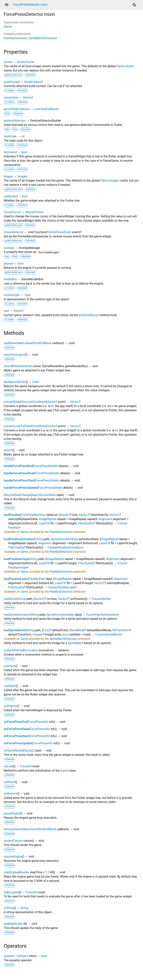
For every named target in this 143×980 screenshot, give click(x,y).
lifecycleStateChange (17, 495)
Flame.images (110, 181)
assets (8, 62)
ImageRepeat (48, 519)
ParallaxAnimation (70, 547)
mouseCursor (12, 212)
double (25, 872)
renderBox (10, 279)
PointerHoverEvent (59, 232)
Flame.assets (125, 66)
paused (8, 263)
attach (8, 366)
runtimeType (12, 295)
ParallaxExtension (16, 38)
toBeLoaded (11, 892)
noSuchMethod (13, 650)
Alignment (105, 519)
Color (36, 382)
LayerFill (44, 523)
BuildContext (33, 82)
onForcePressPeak (16, 729)
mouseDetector (14, 232)
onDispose (11, 706)
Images (23, 176)
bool (24, 152)
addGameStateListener (18, 343)
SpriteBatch (113, 634)
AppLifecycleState (44, 495)
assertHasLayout (15, 355)
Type (27, 295)
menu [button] (7, 5)
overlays (9, 248)
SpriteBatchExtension (43, 38)
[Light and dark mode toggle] (134, 5)
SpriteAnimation (107, 615)
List (36, 109)
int (23, 136)
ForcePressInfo (38, 722)
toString (9, 908)
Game (8, 27)
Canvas (18, 841)
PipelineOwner (22, 366)
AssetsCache (26, 62)
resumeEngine (13, 856)
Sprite (106, 599)
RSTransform (121, 630)
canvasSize (11, 98)
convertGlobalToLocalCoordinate (25, 402)
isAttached (11, 196)
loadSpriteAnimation (17, 615)
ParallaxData (36, 515)
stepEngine (11, 872)
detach (8, 450)
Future (122, 523)
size (6, 311)
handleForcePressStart (19, 480)
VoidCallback (49, 109)
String (39, 539)
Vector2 (28, 98)
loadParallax (12, 515)
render (8, 841)
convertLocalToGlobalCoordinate (25, 426)
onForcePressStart (16, 736)
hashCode (10, 136)
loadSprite (10, 599)
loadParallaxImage (16, 559)
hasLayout (10, 152)
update (8, 924)
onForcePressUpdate (18, 743)
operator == (11, 956)
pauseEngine (12, 813)
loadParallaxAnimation (19, 539)
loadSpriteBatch (14, 630)
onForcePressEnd (15, 722)
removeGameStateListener (21, 829)
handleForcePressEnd (18, 466)
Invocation (31, 650)
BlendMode (77, 630)
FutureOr (26, 766)
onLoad (9, 766)
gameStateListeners (17, 109)
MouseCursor (34, 212)
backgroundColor (15, 382)
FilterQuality (86, 523)
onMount (9, 782)
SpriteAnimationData (64, 539)
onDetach (10, 686)
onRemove (11, 794)
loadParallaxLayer (16, 579)
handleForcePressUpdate (20, 488)
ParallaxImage (18, 567)
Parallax (13, 528)
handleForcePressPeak (19, 473)
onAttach (10, 666)
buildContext (12, 82)
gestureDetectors (15, 121)
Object (24, 956)
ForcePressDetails (46, 466)
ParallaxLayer (67, 587)
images (8, 176)
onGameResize (89, 315)
